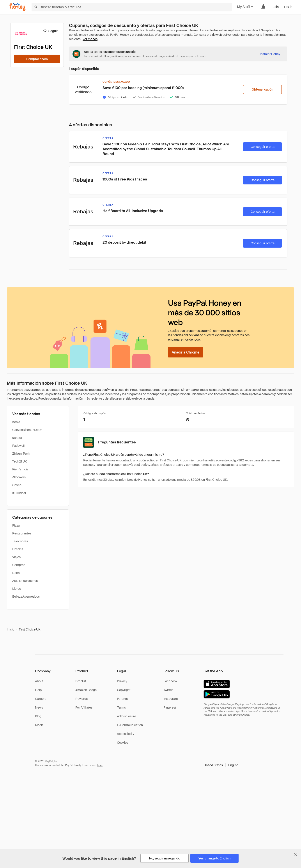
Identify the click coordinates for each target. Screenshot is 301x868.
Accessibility (126, 734)
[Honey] (18, 7)
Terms (121, 707)
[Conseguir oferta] (262, 147)
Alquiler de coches (25, 581)
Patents (122, 699)
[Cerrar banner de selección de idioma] (295, 854)
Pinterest (170, 707)
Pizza (16, 525)
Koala (16, 422)
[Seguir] (50, 31)
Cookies (123, 743)
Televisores (20, 541)
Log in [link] (288, 7)
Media (39, 725)
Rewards (81, 699)
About (39, 681)
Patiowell (18, 446)
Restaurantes (22, 533)
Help (38, 690)
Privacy (122, 681)
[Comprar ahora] (37, 59)
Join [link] (276, 7)
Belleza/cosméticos (26, 597)
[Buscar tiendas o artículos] (132, 7)
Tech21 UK (19, 461)
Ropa (16, 573)
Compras (19, 565)
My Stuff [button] (245, 7)
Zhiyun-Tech (21, 454)
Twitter (168, 690)
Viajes (16, 557)
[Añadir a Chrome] (186, 352)
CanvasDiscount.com (27, 430)
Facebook (170, 681)
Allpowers (19, 477)
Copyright (124, 690)
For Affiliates (84, 707)
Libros (17, 589)
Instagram (171, 699)
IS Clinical (19, 493)
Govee (17, 485)
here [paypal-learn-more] (100, 765)
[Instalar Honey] (270, 54)
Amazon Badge (86, 690)
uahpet (17, 438)
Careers (41, 699)
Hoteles (18, 549)
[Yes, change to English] (214, 858)
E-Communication (130, 725)
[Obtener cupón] (262, 89)
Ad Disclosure (127, 716)
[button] (221, 765)
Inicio (11, 629)
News (39, 707)
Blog (38, 716)
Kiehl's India (20, 469)
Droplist (81, 681)
